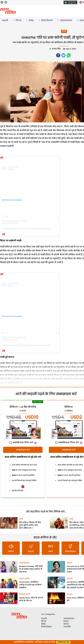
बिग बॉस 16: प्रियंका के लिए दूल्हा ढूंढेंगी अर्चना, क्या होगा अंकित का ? (30, 525)
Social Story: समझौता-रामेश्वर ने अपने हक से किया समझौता (30, 585)
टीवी (64, 31)
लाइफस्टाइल (66, 20)
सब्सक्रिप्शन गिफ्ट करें (21, 442)
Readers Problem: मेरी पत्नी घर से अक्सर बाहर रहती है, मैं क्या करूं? (31, 569)
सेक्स (31, 20)
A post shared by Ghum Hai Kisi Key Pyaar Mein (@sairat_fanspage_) (27, 229)
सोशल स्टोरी (24, 579)
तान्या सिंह (56, 49)
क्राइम (66, 621)
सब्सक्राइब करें (23, 450)
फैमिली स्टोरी (25, 594)
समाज (69, 563)
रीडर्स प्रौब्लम (47, 20)
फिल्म (18, 20)
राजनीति (67, 627)
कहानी (5, 20)
